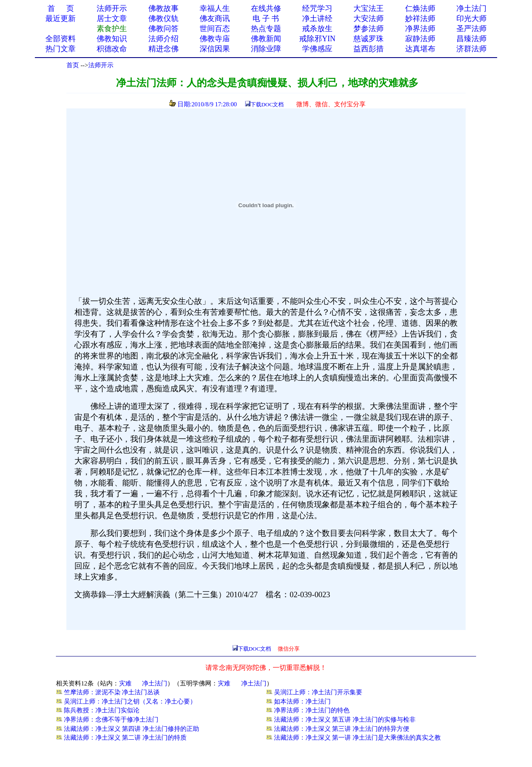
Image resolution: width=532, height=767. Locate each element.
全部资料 (61, 39)
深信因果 (215, 49)
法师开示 (101, 65)
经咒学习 (317, 8)
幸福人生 (215, 8)
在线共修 (266, 8)
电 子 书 (266, 18)
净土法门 (471, 8)
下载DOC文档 (267, 104)
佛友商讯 (215, 18)
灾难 (125, 683)
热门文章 (61, 49)
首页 (73, 65)
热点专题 (266, 29)
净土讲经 (317, 18)
